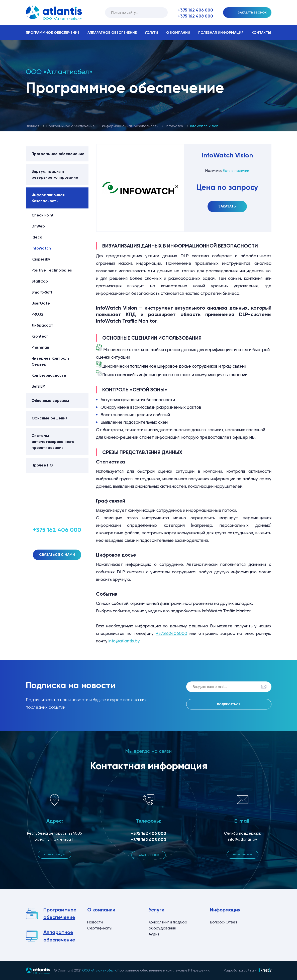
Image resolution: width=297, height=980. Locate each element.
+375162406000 (172, 633)
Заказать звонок (148, 855)
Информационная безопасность (130, 126)
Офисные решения (49, 418)
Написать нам (242, 854)
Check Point (43, 215)
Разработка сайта (239, 970)
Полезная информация (221, 33)
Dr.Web (38, 226)
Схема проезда (55, 854)
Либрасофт (42, 325)
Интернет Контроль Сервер (51, 361)
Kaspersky (41, 259)
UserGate (41, 303)
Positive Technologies (52, 270)
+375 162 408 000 (195, 16)
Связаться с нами (57, 555)
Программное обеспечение (53, 33)
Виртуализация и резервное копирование (55, 174)
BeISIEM (38, 386)
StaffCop (40, 281)
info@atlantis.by (124, 641)
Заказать (227, 206)
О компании (178, 33)
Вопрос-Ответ (224, 922)
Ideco (37, 237)
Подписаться (229, 704)
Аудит (154, 934)
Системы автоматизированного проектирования (53, 442)
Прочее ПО (42, 465)
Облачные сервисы (50, 401)
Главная (32, 126)
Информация (225, 910)
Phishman (40, 347)
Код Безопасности (49, 375)
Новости (95, 922)
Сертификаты (100, 928)
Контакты (261, 33)
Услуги (152, 33)
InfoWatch (174, 126)
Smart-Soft (42, 292)
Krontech (40, 336)
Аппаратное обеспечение (112, 33)
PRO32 (37, 314)
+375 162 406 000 (195, 10)
